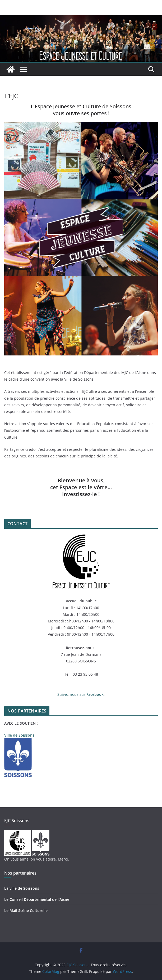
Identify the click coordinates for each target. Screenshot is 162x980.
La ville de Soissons (22, 888)
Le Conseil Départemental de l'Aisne (37, 899)
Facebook (95, 694)
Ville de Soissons (19, 735)
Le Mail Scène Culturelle (26, 910)
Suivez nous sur (72, 694)
